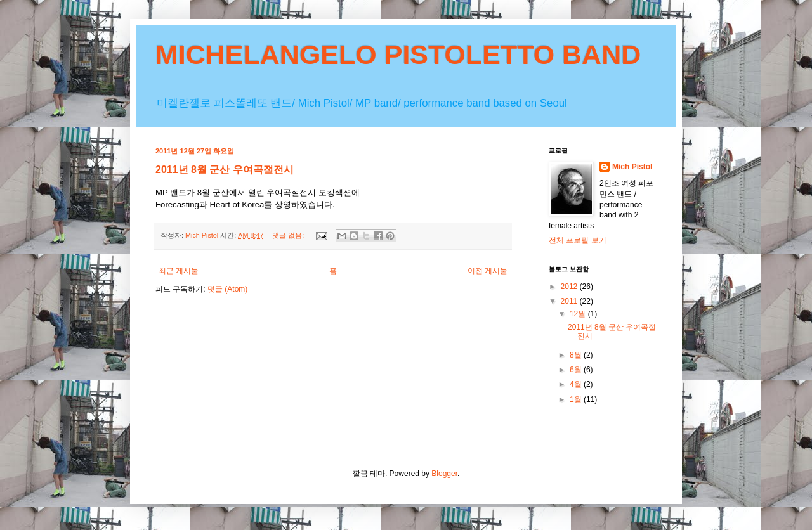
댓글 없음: (289, 235)
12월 (579, 314)
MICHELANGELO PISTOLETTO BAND (398, 55)
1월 (577, 399)
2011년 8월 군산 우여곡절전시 (225, 170)
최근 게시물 (179, 271)
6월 (577, 370)
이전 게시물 (488, 271)
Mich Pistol (632, 167)
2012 (570, 287)
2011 (570, 301)
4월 (577, 384)
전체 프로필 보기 (578, 240)
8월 (577, 355)
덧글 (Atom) (227, 289)
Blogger (444, 474)
